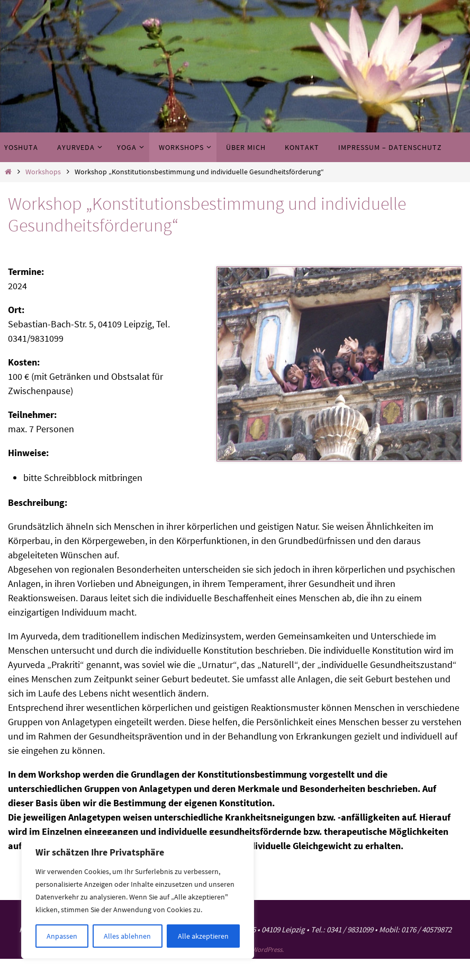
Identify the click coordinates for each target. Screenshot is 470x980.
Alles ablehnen (127, 936)
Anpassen (62, 936)
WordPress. (268, 950)
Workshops (43, 172)
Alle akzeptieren (203, 936)
